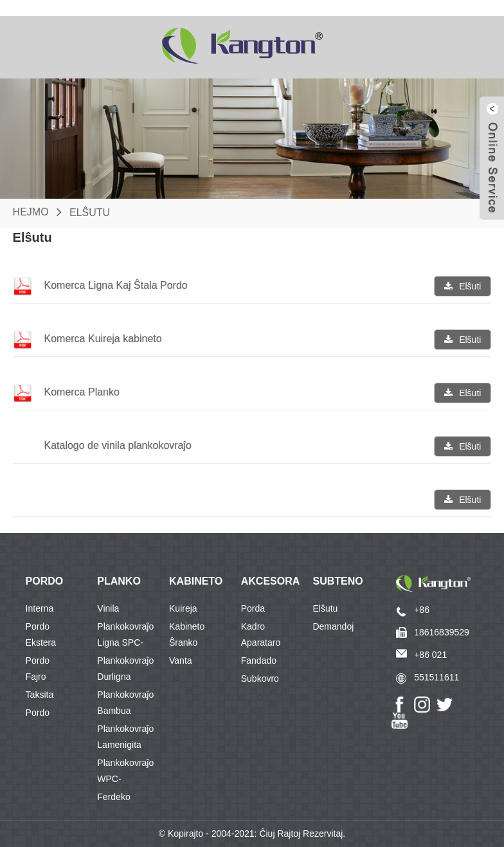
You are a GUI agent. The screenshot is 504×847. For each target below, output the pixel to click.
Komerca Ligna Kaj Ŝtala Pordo (115, 285)
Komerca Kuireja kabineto (103, 339)
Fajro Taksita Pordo (40, 679)
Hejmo (31, 212)
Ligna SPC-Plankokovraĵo (125, 644)
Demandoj (333, 626)
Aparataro (261, 642)
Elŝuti (470, 286)
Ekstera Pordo (41, 644)
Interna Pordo (40, 610)
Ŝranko (183, 642)
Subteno (337, 581)
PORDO (45, 581)
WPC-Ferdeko (113, 781)
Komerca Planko (81, 392)
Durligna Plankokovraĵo (125, 679)
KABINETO (196, 581)
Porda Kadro (253, 610)
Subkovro (260, 679)
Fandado (259, 660)
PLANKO (119, 581)
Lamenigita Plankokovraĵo (125, 747)
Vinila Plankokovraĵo (125, 610)
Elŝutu (90, 212)
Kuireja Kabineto (187, 610)
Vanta (181, 660)
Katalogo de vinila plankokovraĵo (117, 445)
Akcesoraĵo (277, 581)
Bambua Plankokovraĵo (125, 713)
